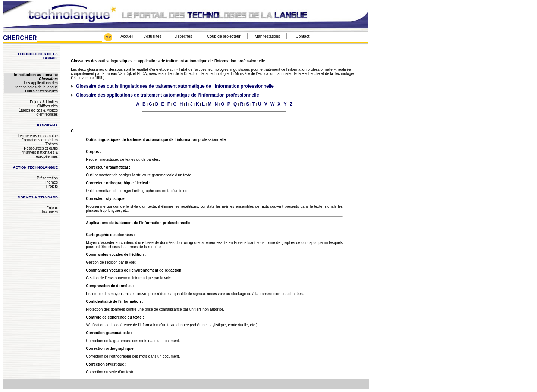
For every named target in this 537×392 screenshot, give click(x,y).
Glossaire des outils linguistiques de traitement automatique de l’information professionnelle (175, 86)
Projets (52, 186)
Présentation (47, 178)
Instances (50, 212)
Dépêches (183, 36)
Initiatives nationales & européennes (39, 154)
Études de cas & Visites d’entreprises (38, 112)
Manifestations (267, 36)
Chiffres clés (48, 106)
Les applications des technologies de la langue (37, 85)
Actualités (153, 36)
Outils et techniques (41, 91)
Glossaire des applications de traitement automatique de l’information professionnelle (168, 95)
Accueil (127, 36)
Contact (302, 36)
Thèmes (51, 182)
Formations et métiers (40, 140)
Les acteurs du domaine (38, 136)
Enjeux (52, 208)
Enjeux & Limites (44, 102)
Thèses (52, 144)
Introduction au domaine (36, 75)
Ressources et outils (41, 148)
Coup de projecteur (224, 36)
